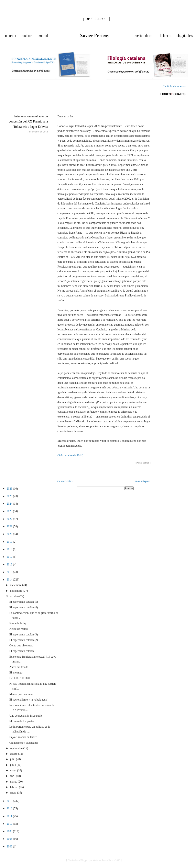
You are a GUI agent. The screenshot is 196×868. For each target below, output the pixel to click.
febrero (14, 787)
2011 (10, 816)
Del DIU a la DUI (20, 678)
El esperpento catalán (22, 651)
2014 (10, 580)
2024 (10, 504)
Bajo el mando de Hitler (23, 737)
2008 (10, 839)
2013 (10, 801)
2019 (10, 542)
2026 (10, 489)
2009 (10, 831)
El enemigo (16, 673)
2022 (10, 519)
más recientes (65, 481)
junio (13, 765)
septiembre (17, 748)
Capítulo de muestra (174, 86)
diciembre (16, 585)
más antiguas (143, 481)
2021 (10, 526)
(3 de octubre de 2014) (70, 455)
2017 (10, 557)
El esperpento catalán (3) (24, 635)
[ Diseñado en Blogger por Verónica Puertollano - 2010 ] (94, 860)
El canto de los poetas (22, 721)
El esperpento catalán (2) (24, 640)
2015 (10, 572)
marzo (14, 782)
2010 (10, 824)
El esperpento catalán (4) (24, 607)
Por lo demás (143, 463)
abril (13, 776)
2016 (10, 565)
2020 (10, 534)
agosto (14, 754)
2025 (10, 496)
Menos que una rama (21, 694)
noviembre (16, 591)
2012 (10, 808)
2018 (10, 549)
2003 (10, 847)
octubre (15, 596)
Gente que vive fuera (21, 646)
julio (13, 759)
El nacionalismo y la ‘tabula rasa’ (29, 700)
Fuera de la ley (18, 623)
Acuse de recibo (19, 629)
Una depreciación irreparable (26, 716)
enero (14, 793)
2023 (10, 511)
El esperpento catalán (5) (24, 602)
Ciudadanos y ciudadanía (24, 743)
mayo (14, 770)
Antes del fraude (19, 667)
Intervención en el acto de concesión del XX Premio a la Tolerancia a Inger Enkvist (28, 121)
